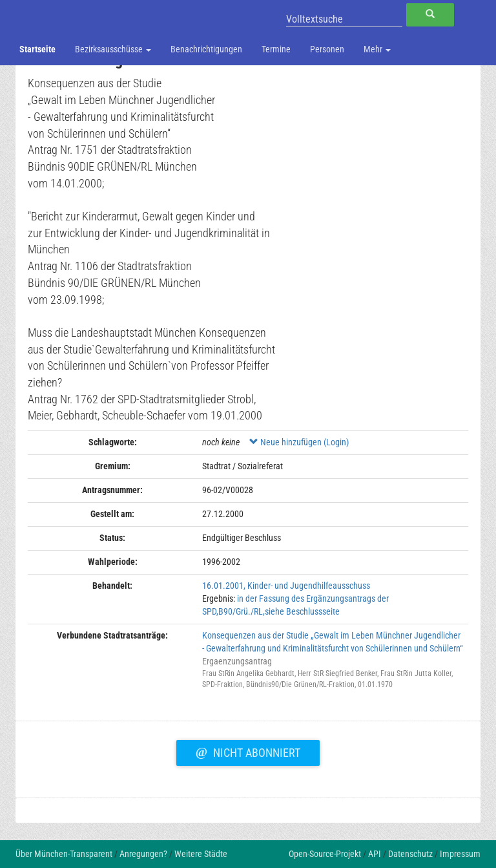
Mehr (377, 49)
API (375, 854)
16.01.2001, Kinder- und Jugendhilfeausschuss (286, 586)
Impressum (460, 854)
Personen (327, 49)
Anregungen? (143, 854)
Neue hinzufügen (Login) (299, 442)
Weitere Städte (201, 854)
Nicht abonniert (248, 751)
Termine (276, 49)
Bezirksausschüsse (113, 49)
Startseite (37, 49)
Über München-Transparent (64, 854)
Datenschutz (410, 854)
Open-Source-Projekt (325, 854)
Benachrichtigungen (206, 49)
